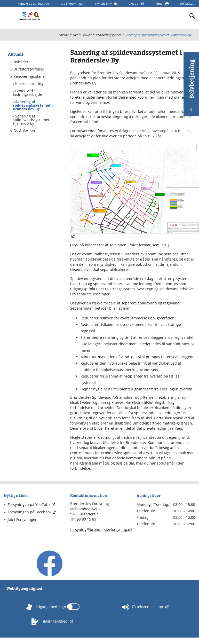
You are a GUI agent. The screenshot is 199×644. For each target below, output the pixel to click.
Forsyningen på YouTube (29, 504)
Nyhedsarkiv (104, 3)
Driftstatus (187, 3)
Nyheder (21, 62)
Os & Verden (24, 131)
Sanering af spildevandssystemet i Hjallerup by (32, 120)
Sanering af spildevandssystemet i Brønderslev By (158, 35)
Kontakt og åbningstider (34, 3)
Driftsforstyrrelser (29, 69)
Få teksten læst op (143, 607)
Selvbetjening (191, 85)
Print (159, 3)
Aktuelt (87, 35)
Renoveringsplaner (108, 35)
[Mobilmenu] (8, 16)
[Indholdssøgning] (192, 16)
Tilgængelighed (50, 622)
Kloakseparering (29, 84)
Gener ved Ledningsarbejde (27, 93)
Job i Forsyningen (73, 3)
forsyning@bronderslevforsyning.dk (101, 529)
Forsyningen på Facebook (30, 512)
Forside (63, 35)
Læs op (134, 3)
